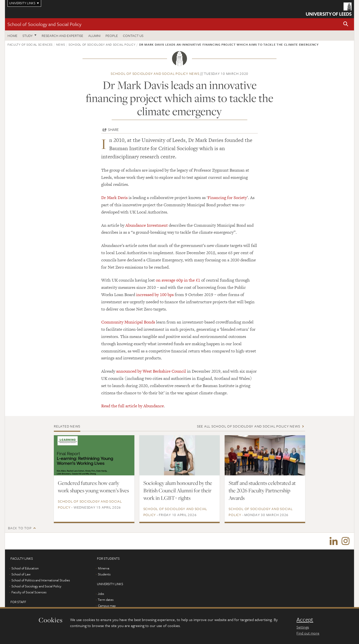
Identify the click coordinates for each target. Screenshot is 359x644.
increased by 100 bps (155, 295)
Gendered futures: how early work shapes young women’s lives (93, 487)
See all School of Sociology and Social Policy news (249, 426)
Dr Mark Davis (114, 198)
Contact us (133, 36)
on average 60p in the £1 (178, 280)
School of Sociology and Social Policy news (155, 73)
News (61, 44)
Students (104, 575)
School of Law (21, 575)
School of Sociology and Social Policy (44, 24)
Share (113, 129)
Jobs (101, 594)
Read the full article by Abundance (133, 406)
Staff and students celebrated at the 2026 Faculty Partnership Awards (262, 490)
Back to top (20, 528)
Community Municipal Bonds (128, 322)
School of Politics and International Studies (41, 581)
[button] (346, 24)
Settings (303, 627)
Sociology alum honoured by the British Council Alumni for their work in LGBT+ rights (178, 490)
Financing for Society (227, 198)
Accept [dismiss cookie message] (305, 620)
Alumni (94, 36)
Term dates (106, 600)
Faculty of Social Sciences (30, 44)
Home (12, 36)
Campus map (107, 606)
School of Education (25, 569)
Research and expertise (62, 36)
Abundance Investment (147, 225)
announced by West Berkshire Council (151, 371)
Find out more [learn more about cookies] (308, 633)
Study (28, 36)
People (112, 36)
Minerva (104, 569)
